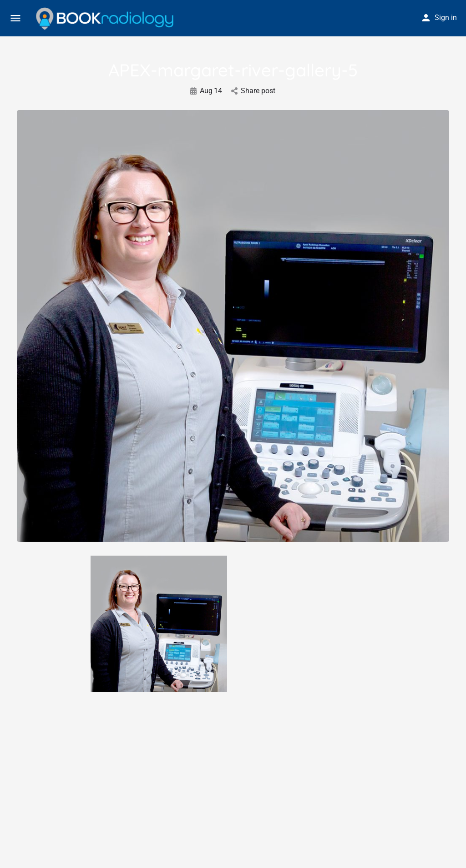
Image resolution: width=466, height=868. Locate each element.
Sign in (446, 18)
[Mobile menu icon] (15, 18)
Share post (253, 91)
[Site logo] (106, 19)
